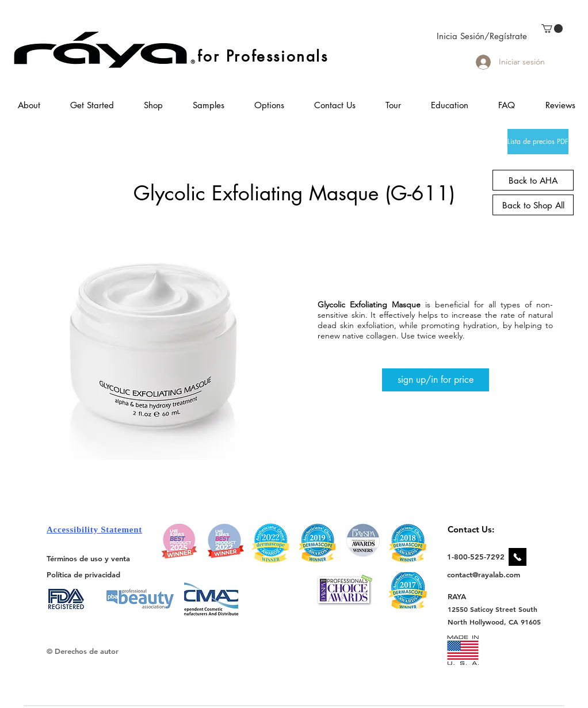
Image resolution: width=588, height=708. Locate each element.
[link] (552, 28)
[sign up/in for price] (436, 380)
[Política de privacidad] (83, 574)
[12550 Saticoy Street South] (493, 609)
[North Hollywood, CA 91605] (495, 622)
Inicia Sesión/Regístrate (482, 36)
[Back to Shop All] (533, 205)
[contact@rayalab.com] (485, 574)
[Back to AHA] (533, 180)
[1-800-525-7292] (476, 557)
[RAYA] (463, 596)
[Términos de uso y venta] (88, 558)
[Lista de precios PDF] (538, 142)
